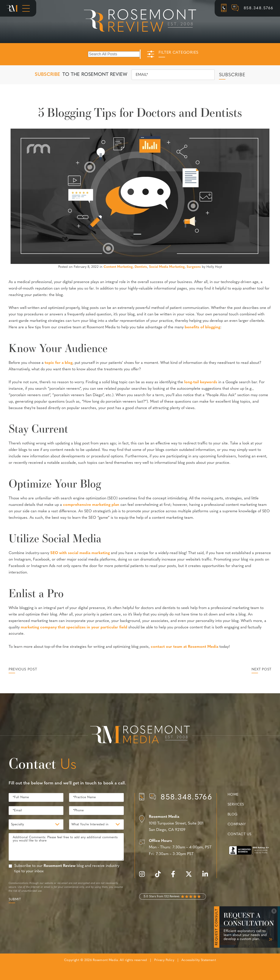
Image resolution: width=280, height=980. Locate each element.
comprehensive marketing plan (91, 505)
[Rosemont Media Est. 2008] (140, 735)
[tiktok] (160, 876)
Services (236, 805)
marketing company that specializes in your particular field (74, 627)
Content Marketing (118, 267)
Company (237, 824)
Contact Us (239, 834)
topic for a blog (59, 363)
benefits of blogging (202, 327)
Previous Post (23, 670)
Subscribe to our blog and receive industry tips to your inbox (67, 869)
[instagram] (144, 876)
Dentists (141, 267)
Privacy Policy (164, 960)
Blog (233, 815)
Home (233, 795)
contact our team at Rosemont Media (185, 647)
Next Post (261, 670)
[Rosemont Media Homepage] (12, 8)
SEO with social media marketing (80, 553)
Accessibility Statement (199, 960)
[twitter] (191, 876)
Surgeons (194, 267)
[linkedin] (207, 876)
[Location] (176, 824)
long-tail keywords (201, 382)
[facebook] (175, 876)
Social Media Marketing (167, 267)
